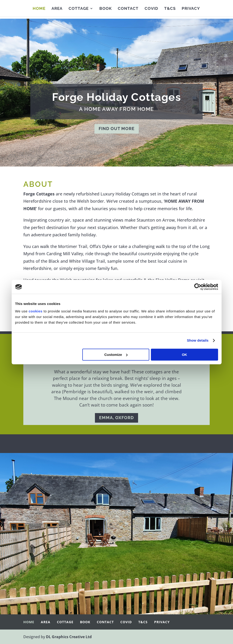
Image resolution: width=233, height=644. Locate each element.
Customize (116, 355)
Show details (198, 340)
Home (39, 9)
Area (57, 9)
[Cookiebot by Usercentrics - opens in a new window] (198, 287)
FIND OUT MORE (117, 129)
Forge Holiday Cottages (116, 97)
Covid (151, 9)
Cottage (79, 9)
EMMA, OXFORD (116, 418)
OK (185, 355)
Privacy (191, 9)
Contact (128, 9)
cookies (36, 311)
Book (106, 9)
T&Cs (170, 9)
